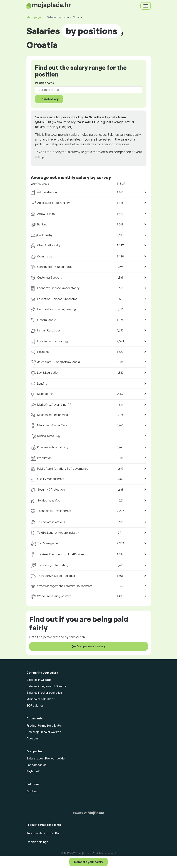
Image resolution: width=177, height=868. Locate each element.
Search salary (49, 99)
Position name (44, 83)
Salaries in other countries (44, 693)
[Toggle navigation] (146, 6)
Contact (32, 791)
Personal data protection (43, 833)
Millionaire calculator (41, 699)
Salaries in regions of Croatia (46, 686)
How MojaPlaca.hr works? (44, 732)
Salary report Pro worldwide (45, 758)
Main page (34, 17)
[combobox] (86, 90)
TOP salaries (35, 705)
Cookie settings (37, 842)
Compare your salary (88, 862)
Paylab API (33, 771)
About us (33, 738)
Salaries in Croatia (39, 680)
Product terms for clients (44, 726)
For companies (36, 765)
